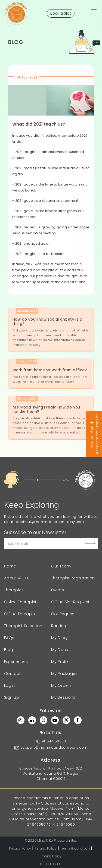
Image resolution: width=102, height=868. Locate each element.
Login (9, 685)
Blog (9, 650)
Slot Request (64, 614)
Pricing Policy (51, 856)
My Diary (60, 638)
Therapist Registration (73, 578)
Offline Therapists (21, 614)
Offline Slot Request (70, 602)
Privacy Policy (20, 848)
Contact (12, 674)
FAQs (9, 638)
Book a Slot (61, 13)
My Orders (61, 685)
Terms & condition (75, 848)
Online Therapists (21, 602)
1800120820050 (64, 814)
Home (10, 566)
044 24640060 (62, 824)
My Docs (60, 650)
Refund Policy (46, 848)
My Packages (64, 674)
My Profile (61, 662)
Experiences (16, 662)
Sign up (12, 697)
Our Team (61, 566)
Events (58, 590)
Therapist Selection (23, 626)
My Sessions (63, 697)
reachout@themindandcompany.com (49, 522)
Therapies (14, 590)
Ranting (59, 626)
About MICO (16, 578)
